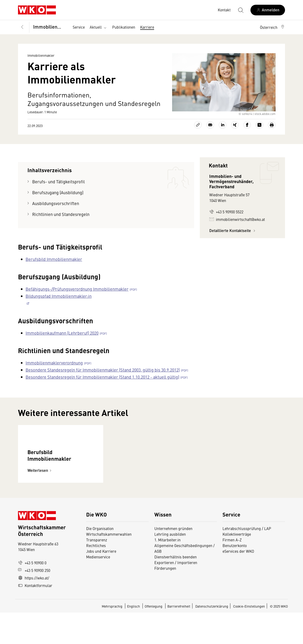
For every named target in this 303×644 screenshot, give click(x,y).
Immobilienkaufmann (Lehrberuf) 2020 (62, 333)
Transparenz (97, 571)
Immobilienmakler (50, 27)
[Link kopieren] (198, 125)
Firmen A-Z (232, 571)
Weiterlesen (40, 502)
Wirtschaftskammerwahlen (109, 565)
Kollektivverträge (237, 565)
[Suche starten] (241, 10)
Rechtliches (96, 577)
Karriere (147, 27)
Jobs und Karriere (101, 583)
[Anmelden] (268, 10)
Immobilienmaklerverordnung (54, 363)
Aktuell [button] (99, 27)
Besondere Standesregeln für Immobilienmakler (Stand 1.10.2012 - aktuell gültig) (102, 377)
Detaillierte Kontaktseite (233, 230)
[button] (272, 27)
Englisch (134, 638)
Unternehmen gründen (173, 560)
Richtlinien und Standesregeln (61, 214)
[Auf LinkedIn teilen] (223, 125)
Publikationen (124, 27)
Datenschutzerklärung (212, 638)
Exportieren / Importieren (176, 594)
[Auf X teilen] (259, 125)
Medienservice (98, 588)
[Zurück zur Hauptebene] (22, 27)
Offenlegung (154, 638)
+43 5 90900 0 (32, 594)
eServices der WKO (238, 583)
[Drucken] (272, 125)
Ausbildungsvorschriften (56, 203)
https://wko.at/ (34, 609)
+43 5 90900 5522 (226, 212)
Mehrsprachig (112, 638)
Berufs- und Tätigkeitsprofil (58, 182)
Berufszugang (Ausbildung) (58, 192)
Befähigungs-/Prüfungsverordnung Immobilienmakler (77, 289)
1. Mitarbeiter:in (167, 571)
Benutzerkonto (235, 577)
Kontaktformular (35, 617)
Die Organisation (100, 560)
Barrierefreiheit (179, 638)
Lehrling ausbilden (170, 565)
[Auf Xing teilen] (235, 125)
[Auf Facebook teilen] (247, 125)
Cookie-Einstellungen (249, 638)
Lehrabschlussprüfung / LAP (247, 560)
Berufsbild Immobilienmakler (54, 259)
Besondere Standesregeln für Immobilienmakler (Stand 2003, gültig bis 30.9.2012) (103, 370)
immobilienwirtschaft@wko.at (237, 219)
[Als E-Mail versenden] (210, 125)
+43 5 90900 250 (34, 602)
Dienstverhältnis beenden (176, 588)
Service (79, 27)
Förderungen (165, 600)
